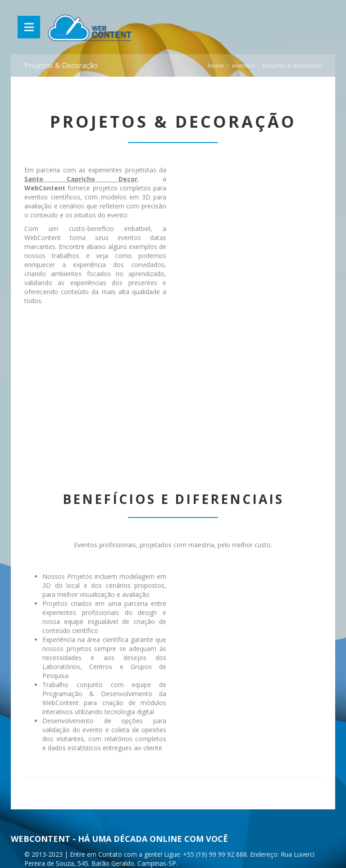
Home (216, 65)
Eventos (243, 65)
